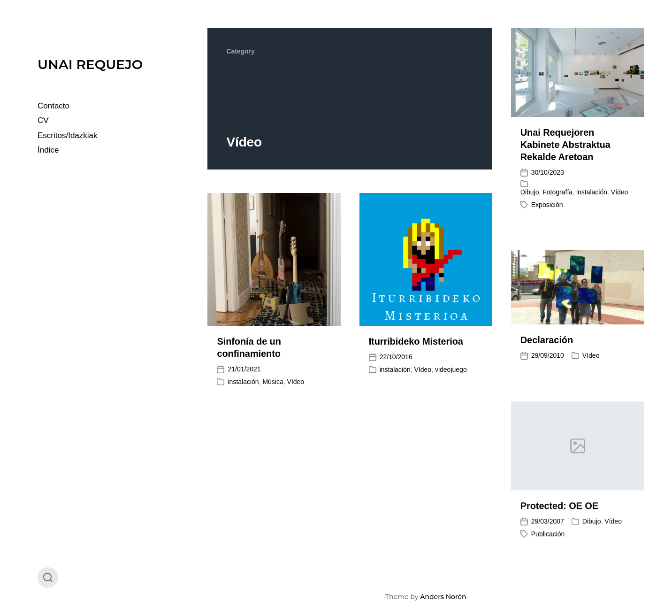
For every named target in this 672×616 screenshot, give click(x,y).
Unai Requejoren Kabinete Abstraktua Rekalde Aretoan (565, 145)
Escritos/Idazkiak (68, 135)
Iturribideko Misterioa (416, 341)
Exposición (547, 205)
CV (43, 120)
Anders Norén (443, 597)
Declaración (547, 340)
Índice (48, 150)
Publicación (548, 544)
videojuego (451, 370)
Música (273, 382)
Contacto (53, 106)
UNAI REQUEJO (90, 64)
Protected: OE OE (559, 516)
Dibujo (530, 192)
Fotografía (557, 192)
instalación (592, 192)
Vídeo (620, 192)
